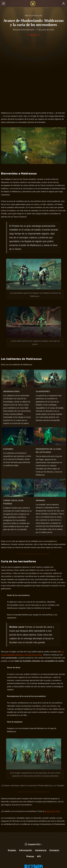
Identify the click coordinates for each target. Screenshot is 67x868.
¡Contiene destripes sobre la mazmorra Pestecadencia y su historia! (33, 721)
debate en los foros (52, 746)
